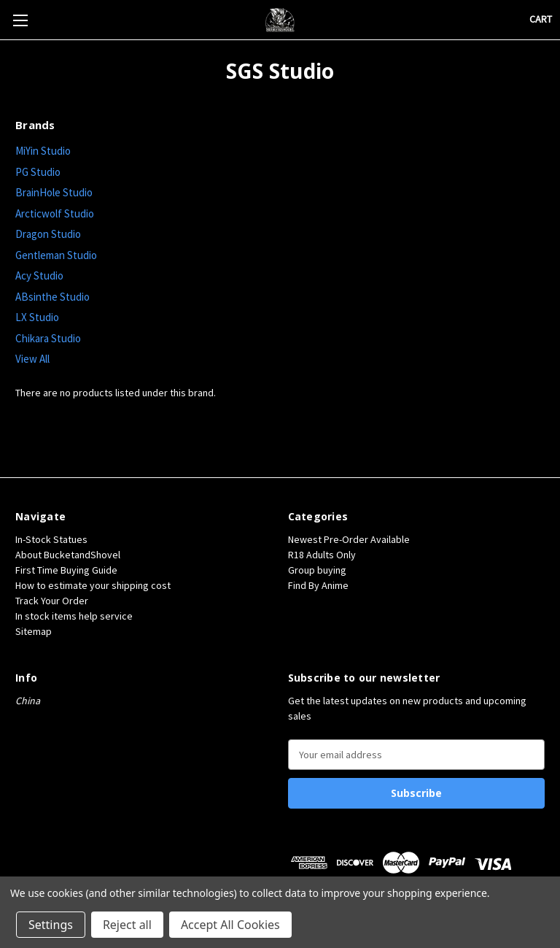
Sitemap (34, 631)
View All (32, 359)
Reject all (127, 925)
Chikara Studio (48, 338)
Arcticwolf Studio (55, 213)
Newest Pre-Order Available (349, 539)
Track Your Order (52, 601)
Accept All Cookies (230, 925)
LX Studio (37, 317)
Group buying (317, 570)
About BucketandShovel (68, 555)
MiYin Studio (43, 151)
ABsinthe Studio (52, 297)
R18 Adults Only (322, 555)
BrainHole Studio (54, 192)
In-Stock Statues (51, 539)
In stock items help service (74, 616)
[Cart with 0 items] (541, 19)
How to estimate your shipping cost (93, 585)
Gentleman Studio (56, 255)
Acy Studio (39, 275)
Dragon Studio (48, 234)
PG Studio (38, 172)
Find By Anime (318, 585)
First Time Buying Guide (66, 570)
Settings (51, 925)
